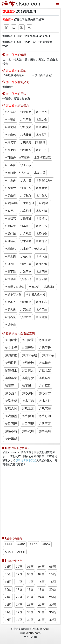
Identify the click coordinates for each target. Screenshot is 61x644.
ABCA (46, 544)
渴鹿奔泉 (11, 378)
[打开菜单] (57, 4)
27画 (19, 605)
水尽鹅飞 (26, 196)
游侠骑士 (11, 370)
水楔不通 (41, 256)
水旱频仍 (26, 226)
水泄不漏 (26, 264)
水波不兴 (26, 272)
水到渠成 (10, 150)
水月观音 (26, 234)
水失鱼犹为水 (44, 180)
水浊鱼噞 (26, 302)
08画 (30, 574)
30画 (52, 605)
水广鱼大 (41, 196)
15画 (52, 582)
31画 (8, 612)
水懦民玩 (41, 218)
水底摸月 (10, 211)
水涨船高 (41, 302)
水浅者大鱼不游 (36, 294)
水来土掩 (10, 256)
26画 (8, 605)
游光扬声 (45, 363)
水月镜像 (41, 234)
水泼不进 (41, 272)
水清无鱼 (41, 310)
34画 (41, 612)
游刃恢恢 (11, 363)
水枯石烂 (26, 256)
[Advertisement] (30, 501)
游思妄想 (11, 401)
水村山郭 (10, 249)
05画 (52, 567)
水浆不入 (10, 302)
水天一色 (26, 180)
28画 (30, 605)
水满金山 (10, 325)
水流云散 (41, 279)
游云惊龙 (28, 370)
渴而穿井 (11, 386)
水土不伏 (10, 165)
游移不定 (45, 424)
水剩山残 (41, 150)
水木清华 (41, 241)
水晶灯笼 (10, 234)
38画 (30, 620)
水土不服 (26, 165)
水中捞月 (41, 112)
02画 (19, 567)
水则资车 (10, 142)
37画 (19, 620)
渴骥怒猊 (28, 378)
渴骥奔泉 (45, 378)
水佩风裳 (41, 127)
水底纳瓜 (26, 211)
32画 (19, 612)
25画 (52, 597)
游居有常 (45, 340)
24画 (41, 597)
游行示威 (11, 439)
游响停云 (45, 348)
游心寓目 (45, 386)
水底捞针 (44, 203)
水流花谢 (50, 287)
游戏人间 (11, 408)
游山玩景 (28, 340)
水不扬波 (10, 112)
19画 (41, 589)
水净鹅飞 (41, 135)
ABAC (9, 552)
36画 (8, 620)
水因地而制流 (42, 158)
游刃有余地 (29, 355)
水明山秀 (41, 226)
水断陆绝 (10, 226)
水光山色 (10, 135)
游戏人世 (45, 401)
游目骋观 (28, 424)
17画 (19, 589)
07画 (19, 574)
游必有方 (45, 393)
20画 (52, 589)
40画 (52, 620)
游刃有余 (48, 355)
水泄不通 (10, 272)
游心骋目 (28, 393)
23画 (30, 597)
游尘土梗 (11, 348)
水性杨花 (10, 218)
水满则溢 (41, 317)
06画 (8, 574)
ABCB (21, 552)
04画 (41, 567)
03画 (30, 567)
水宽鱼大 (10, 188)
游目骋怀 (11, 424)
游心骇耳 (11, 393)
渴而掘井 (28, 386)
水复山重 (40, 173)
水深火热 (10, 310)
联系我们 (45, 629)
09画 (41, 574)
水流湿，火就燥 (14, 287)
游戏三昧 (28, 401)
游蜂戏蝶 (28, 431)
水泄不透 (41, 264)
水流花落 (34, 287)
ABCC (34, 544)
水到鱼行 (26, 150)
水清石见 (10, 317)
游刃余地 (28, 363)
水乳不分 (26, 120)
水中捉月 (26, 112)
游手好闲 (45, 416)
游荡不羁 (11, 431)
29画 (41, 605)
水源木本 (26, 317)
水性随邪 (26, 218)
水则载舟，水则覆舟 (33, 142)
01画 (8, 567)
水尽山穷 (10, 196)
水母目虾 (10, 264)
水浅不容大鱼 (13, 294)
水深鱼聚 (26, 310)
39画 (41, 620)
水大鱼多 (10, 180)
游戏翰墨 (11, 416)
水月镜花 (10, 241)
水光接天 (26, 135)
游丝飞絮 (45, 370)
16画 (8, 589)
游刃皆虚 (11, 355)
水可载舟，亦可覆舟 (17, 158)
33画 (30, 612)
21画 (8, 597)
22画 (19, 597)
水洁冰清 (10, 279)
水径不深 (41, 211)
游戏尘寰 (28, 408)
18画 (30, 589)
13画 (30, 582)
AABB (9, 544)
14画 (41, 582)
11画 (8, 582)
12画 (19, 582)
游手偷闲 (28, 416)
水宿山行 (26, 188)
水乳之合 (41, 120)
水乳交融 (26, 127)
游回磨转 (28, 348)
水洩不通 (26, 279)
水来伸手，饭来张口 (33, 249)
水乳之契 (10, 127)
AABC (21, 544)
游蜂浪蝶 (45, 431)
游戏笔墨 (45, 408)
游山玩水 (11, 340)
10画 (52, 574)
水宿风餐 (41, 188)
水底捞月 (29, 203)
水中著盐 (10, 120)
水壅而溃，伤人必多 (17, 173)
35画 (52, 612)
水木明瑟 (26, 241)
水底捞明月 (12, 203)
